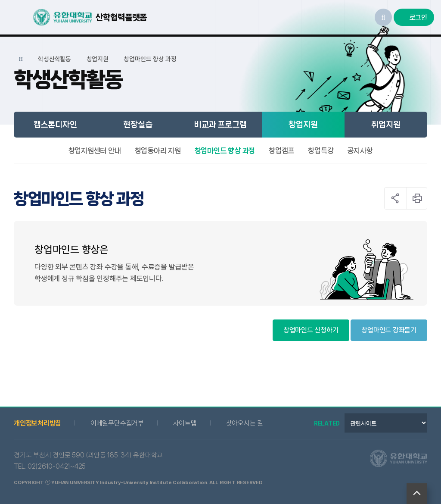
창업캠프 (281, 150)
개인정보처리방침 (37, 423)
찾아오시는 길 (245, 423)
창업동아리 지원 (158, 150)
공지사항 (360, 150)
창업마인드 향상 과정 (225, 150)
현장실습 (138, 125)
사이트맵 (185, 423)
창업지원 (303, 125)
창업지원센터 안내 (95, 150)
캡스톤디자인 (55, 125)
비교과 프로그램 (220, 125)
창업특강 (321, 150)
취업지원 (386, 125)
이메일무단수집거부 (117, 423)
